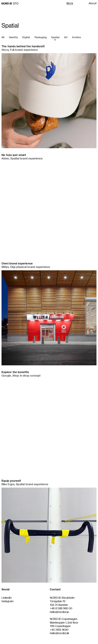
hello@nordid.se (59, 612)
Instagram (7, 601)
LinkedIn (7, 598)
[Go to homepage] (10, 3)
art (66, 37)
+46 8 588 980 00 (61, 608)
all (3, 37)
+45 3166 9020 (59, 630)
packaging (41, 37)
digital (26, 37)
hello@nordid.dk (60, 633)
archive (76, 37)
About (93, 3)
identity (13, 37)
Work (70, 3)
